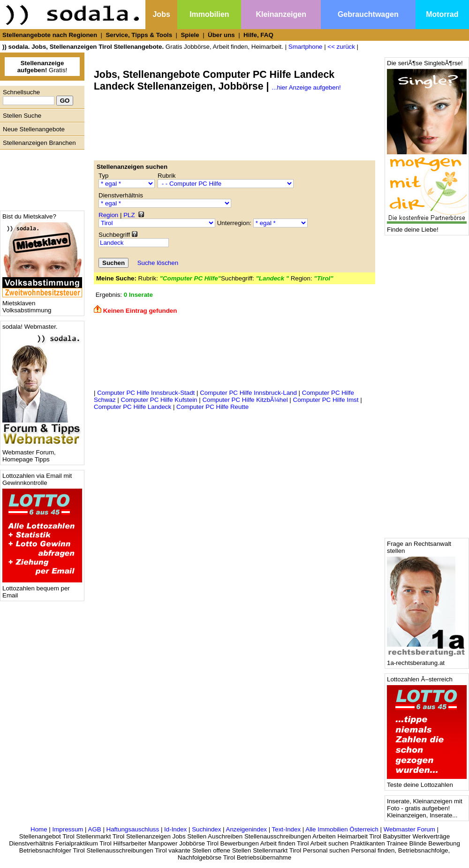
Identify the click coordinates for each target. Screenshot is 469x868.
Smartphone (306, 47)
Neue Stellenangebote (34, 129)
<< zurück (341, 47)
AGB (95, 829)
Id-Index (175, 829)
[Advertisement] (40, 178)
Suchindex (206, 829)
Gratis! (42, 67)
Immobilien (209, 14)
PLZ (129, 215)
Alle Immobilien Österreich (342, 829)
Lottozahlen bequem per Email (42, 589)
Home (39, 829)
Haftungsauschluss (133, 829)
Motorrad (442, 14)
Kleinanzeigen (281, 14)
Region (108, 215)
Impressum (68, 829)
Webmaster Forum (409, 829)
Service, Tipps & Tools (139, 35)
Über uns (221, 35)
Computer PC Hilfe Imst (326, 400)
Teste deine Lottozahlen (427, 782)
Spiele (190, 35)
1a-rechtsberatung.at (427, 660)
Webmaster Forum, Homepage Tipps (42, 453)
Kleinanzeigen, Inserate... (422, 815)
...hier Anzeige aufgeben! (306, 87)
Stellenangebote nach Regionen (50, 35)
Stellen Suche (22, 116)
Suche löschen (158, 263)
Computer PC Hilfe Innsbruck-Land (248, 393)
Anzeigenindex (246, 829)
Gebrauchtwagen (368, 14)
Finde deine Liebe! (427, 227)
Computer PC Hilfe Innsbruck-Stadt (146, 393)
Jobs (161, 14)
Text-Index (287, 829)
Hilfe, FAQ (258, 35)
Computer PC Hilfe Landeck (132, 407)
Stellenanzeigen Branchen (39, 143)
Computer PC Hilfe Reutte (212, 407)
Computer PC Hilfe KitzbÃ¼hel (245, 400)
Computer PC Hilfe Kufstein (159, 400)
